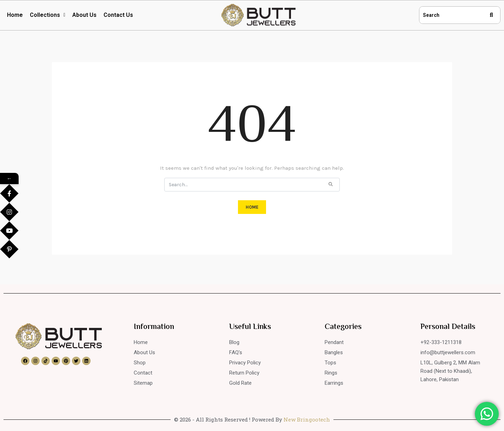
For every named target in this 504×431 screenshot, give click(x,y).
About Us (84, 15)
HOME (252, 207)
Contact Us (118, 15)
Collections (48, 15)
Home (15, 15)
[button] (48, 15)
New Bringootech (307, 419)
